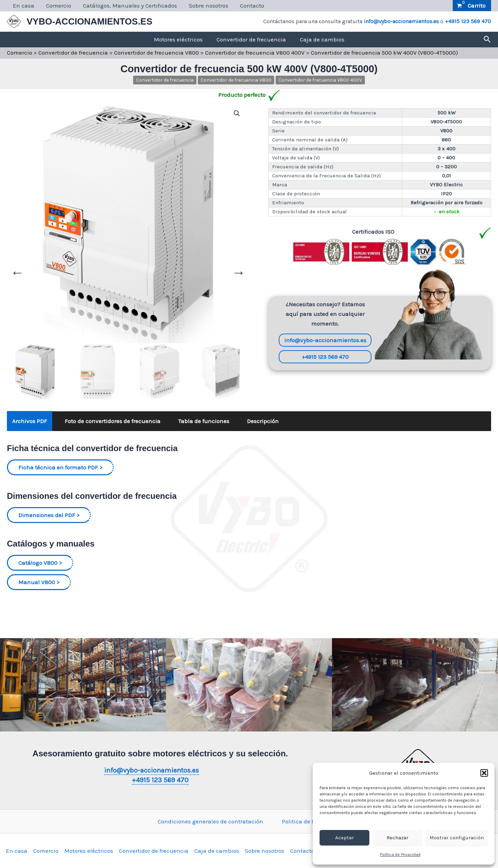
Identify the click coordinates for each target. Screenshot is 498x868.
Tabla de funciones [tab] (204, 421)
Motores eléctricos (178, 39)
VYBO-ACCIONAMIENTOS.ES (90, 21)
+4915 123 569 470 (468, 21)
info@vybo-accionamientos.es (401, 21)
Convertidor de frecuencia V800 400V (255, 53)
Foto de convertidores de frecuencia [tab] (113, 421)
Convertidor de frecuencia (251, 39)
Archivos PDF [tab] (30, 421)
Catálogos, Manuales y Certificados (130, 6)
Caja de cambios (322, 39)
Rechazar (398, 838)
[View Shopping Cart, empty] (472, 6)
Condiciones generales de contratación (210, 821)
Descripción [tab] (263, 421)
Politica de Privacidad (400, 855)
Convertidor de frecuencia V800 (156, 53)
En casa (24, 6)
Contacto (252, 6)
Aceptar (344, 838)
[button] (484, 773)
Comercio (59, 6)
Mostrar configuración (457, 838)
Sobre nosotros (209, 6)
